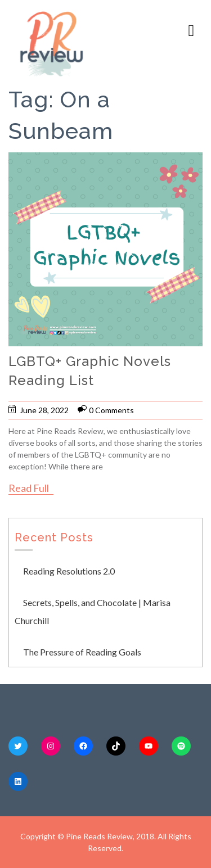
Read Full (29, 488)
